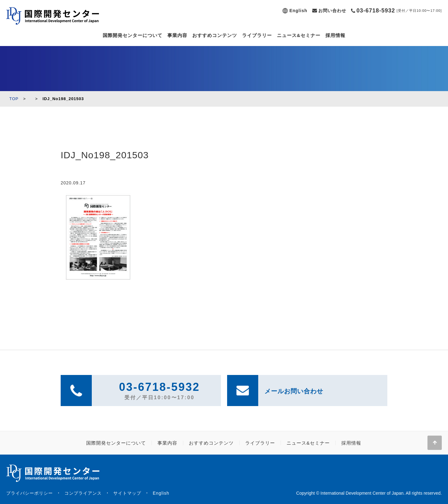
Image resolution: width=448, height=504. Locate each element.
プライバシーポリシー (30, 493)
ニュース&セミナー (299, 35)
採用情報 (335, 35)
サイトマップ (127, 493)
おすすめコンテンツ (215, 35)
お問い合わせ (332, 11)
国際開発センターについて (133, 35)
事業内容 (177, 35)
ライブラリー (257, 35)
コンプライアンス (83, 493)
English (298, 11)
